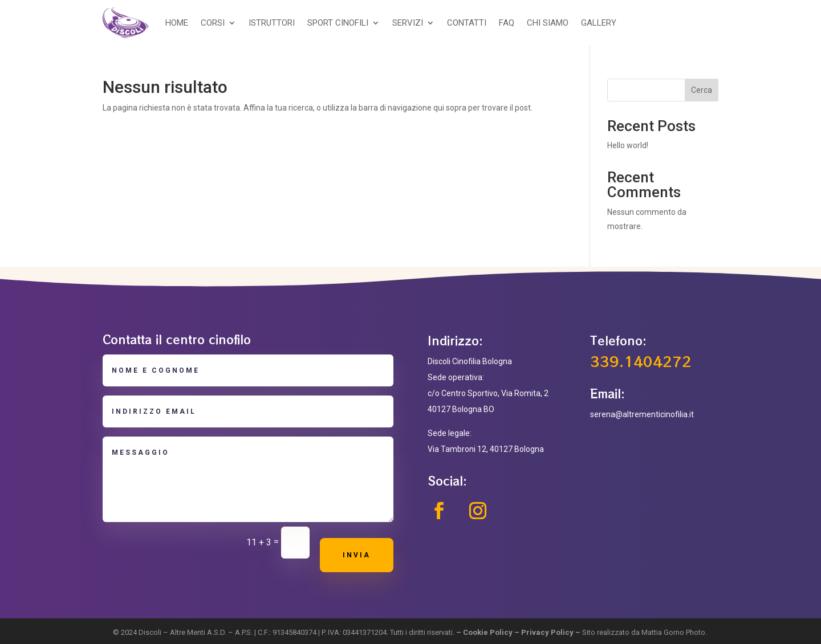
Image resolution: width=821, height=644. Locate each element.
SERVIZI (408, 23)
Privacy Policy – (552, 632)
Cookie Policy (488, 632)
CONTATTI (467, 23)
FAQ (507, 23)
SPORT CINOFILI (338, 23)
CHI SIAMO (548, 23)
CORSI (213, 23)
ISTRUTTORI (272, 23)
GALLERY (599, 23)
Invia (357, 555)
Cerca (702, 90)
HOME (177, 23)
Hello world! (628, 145)
